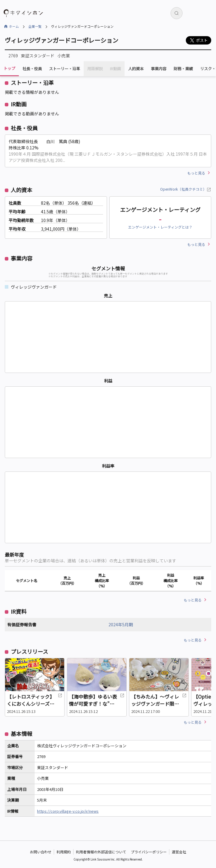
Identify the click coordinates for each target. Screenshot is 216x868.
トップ (9, 68)
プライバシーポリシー (149, 852)
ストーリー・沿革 (65, 69)
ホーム (14, 26)
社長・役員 (32, 69)
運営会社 (179, 852)
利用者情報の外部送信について (101, 852)
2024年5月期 (121, 624)
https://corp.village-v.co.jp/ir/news (68, 811)
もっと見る (196, 173)
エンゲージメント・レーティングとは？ (160, 227)
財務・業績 (183, 69)
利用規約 (64, 852)
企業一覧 (35, 26)
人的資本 (136, 69)
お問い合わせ (41, 852)
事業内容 (159, 69)
